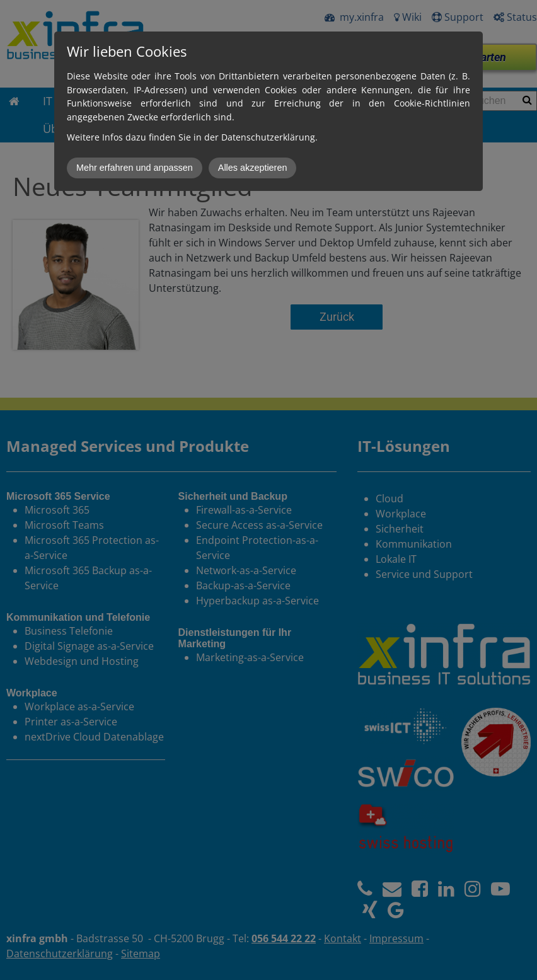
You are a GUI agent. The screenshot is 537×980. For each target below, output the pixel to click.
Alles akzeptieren (253, 168)
